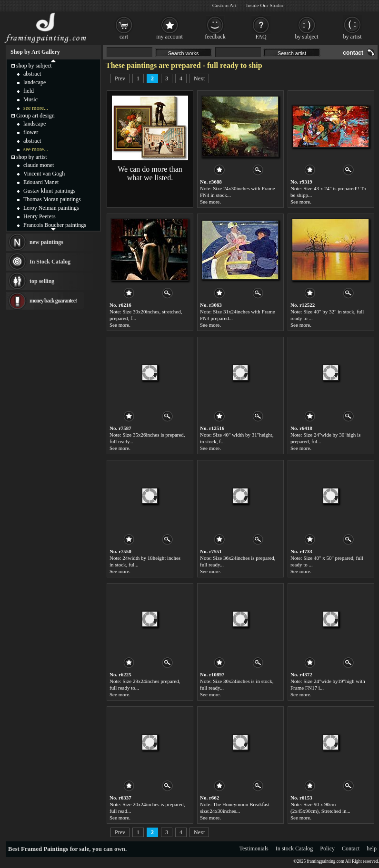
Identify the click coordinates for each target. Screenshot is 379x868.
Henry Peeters (40, 216)
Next (199, 78)
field (29, 91)
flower (31, 132)
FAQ (261, 37)
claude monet (39, 165)
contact (353, 53)
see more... (36, 108)
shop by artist (32, 157)
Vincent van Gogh (44, 174)
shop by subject (34, 66)
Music (30, 99)
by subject (307, 37)
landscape (35, 82)
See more (210, 202)
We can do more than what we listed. (150, 173)
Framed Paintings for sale (55, 849)
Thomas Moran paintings (52, 199)
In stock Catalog (294, 848)
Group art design (35, 116)
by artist (353, 37)
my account (170, 37)
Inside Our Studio (265, 5)
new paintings (46, 242)
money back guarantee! (53, 301)
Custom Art (224, 5)
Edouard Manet (41, 182)
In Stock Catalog (50, 262)
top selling (42, 281)
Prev (120, 78)
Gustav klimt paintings (49, 191)
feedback (215, 37)
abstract (32, 74)
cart (124, 37)
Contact (351, 848)
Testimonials (254, 848)
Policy (327, 848)
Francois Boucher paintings (55, 225)
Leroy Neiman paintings (51, 208)
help (372, 848)
